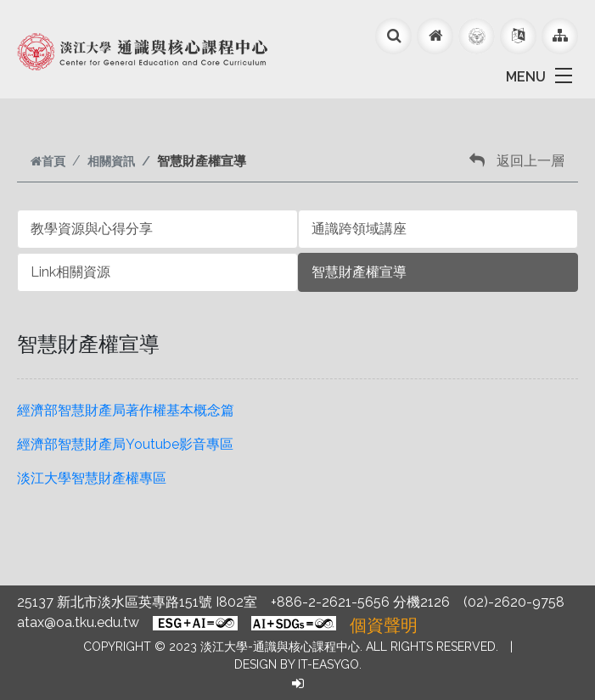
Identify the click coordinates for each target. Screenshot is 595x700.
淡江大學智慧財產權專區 (92, 478)
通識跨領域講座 (359, 229)
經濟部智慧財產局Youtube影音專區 (125, 444)
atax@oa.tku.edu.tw (78, 622)
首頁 (48, 161)
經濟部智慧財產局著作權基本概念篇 (126, 410)
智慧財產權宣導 (359, 272)
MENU (526, 77)
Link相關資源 (70, 272)
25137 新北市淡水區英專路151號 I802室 (137, 602)
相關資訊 (111, 161)
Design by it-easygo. (298, 664)
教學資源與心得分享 (92, 229)
